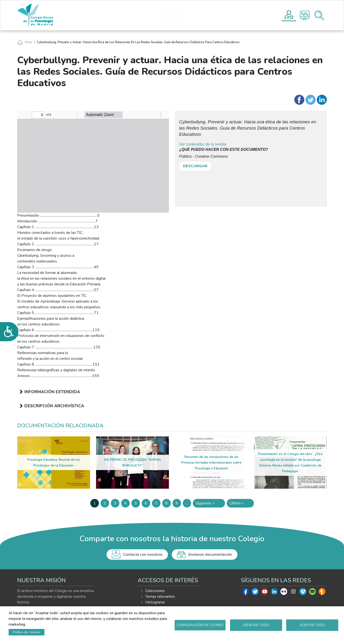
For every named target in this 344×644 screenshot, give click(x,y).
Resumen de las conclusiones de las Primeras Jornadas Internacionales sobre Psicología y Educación (211, 463)
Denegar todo (256, 625)
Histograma (305, 15)
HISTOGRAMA (173, 15)
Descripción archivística (54, 406)
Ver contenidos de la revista (203, 144)
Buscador (319, 15)
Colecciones (155, 591)
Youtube (265, 593)
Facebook (246, 593)
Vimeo (303, 593)
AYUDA (231, 15)
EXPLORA (202, 15)
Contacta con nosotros (143, 555)
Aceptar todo (312, 625)
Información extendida (52, 392)
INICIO (103, 15)
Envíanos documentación (210, 555)
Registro (289, 15)
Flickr (284, 593)
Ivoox (322, 593)
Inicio (28, 42)
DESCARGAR (195, 166)
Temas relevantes (160, 597)
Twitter (255, 593)
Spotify (312, 593)
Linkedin (274, 593)
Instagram (293, 593)
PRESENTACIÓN (131, 15)
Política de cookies (27, 632)
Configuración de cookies (200, 625)
